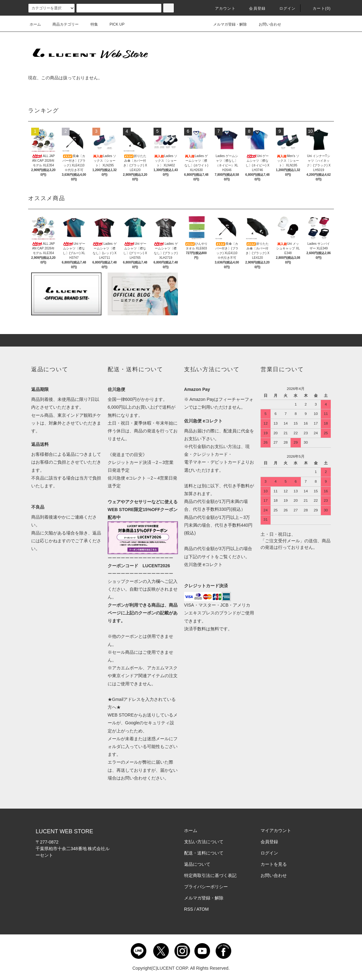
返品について (197, 864)
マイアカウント (276, 830)
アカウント (222, 8)
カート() (318, 8)
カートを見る (274, 864)
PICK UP (113, 24)
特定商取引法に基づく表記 (210, 875)
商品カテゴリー (62, 24)
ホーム (35, 24)
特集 (90, 24)
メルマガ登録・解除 (226, 24)
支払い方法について (204, 842)
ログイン (284, 8)
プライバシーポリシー (206, 887)
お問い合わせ (266, 24)
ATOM (203, 909)
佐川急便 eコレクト (203, 564)
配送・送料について (204, 853)
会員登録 (254, 8)
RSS (189, 909)
